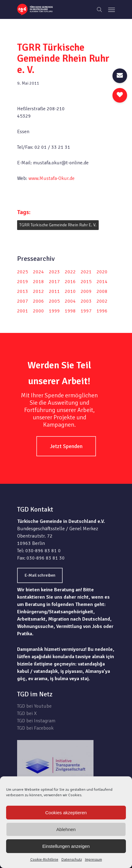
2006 (38, 301)
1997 (86, 311)
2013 (23, 291)
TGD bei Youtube (34, 706)
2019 (23, 282)
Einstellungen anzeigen (66, 846)
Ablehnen (66, 829)
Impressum (94, 860)
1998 (70, 311)
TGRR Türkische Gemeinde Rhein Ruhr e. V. (58, 225)
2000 (38, 311)
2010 (70, 291)
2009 (86, 291)
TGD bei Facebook (35, 728)
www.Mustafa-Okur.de (51, 178)
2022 (70, 272)
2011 (54, 291)
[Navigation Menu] (112, 9)
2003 (86, 301)
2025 (23, 272)
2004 (70, 301)
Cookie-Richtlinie (44, 860)
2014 (102, 282)
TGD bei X (27, 713)
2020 (102, 272)
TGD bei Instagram (36, 721)
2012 (38, 291)
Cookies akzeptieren (66, 813)
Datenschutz (72, 860)
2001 (23, 311)
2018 (38, 282)
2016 (70, 282)
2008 (102, 291)
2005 (54, 301)
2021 (86, 272)
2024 (38, 272)
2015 (86, 282)
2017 (54, 282)
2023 (54, 272)
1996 (102, 311)
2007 (23, 301)
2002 (102, 301)
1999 (54, 311)
